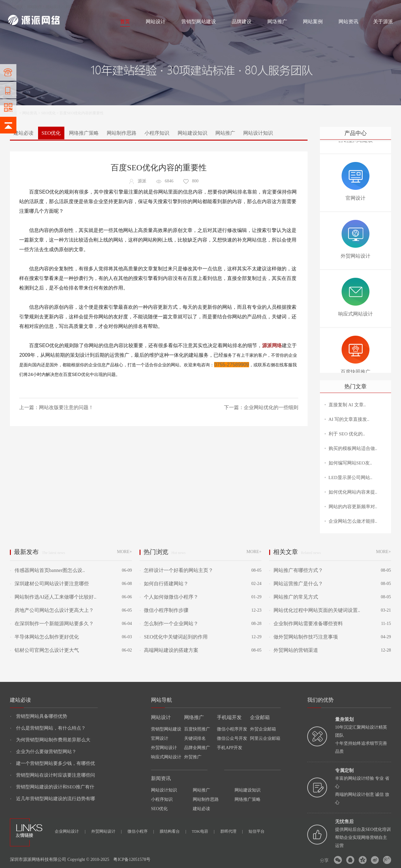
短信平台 (257, 831)
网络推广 (73, 7)
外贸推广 (193, 757)
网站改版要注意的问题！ (66, 407)
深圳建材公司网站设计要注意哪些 (49, 584)
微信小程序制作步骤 (164, 610)
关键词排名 (195, 738)
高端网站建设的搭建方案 (169, 650)
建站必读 (24, 133)
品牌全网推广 (197, 748)
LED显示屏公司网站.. (351, 478)
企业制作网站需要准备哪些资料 (306, 624)
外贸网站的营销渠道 (294, 650)
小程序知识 (157, 133)
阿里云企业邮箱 (265, 738)
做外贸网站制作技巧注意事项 (304, 637)
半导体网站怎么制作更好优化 (44, 637)
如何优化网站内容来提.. (353, 492)
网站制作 (34, 7)
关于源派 (383, 22)
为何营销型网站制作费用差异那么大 (50, 740)
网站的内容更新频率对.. (353, 507)
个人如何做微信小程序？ (169, 597)
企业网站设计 (70, 831)
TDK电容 (203, 831)
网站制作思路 (122, 133)
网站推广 (225, 133)
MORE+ (124, 552)
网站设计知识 (258, 133)
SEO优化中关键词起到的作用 (174, 637)
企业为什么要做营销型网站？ (43, 752)
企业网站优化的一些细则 (271, 407)
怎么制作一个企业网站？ (169, 624)
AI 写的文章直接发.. (349, 419)
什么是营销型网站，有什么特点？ (48, 728)
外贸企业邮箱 (263, 729)
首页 (125, 22)
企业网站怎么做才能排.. (353, 521)
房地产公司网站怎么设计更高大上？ (52, 610)
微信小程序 (141, 831)
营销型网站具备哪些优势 (38, 716)
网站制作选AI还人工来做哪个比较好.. (53, 597)
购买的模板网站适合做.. (353, 448)
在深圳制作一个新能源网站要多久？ (52, 624)
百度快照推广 (197, 729)
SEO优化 (48, 113)
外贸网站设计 (164, 748)
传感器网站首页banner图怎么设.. (47, 570)
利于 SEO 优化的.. (347, 434)
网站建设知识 (192, 133)
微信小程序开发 (232, 729)
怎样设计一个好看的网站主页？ (176, 570)
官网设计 (160, 738)
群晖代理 (232, 831)
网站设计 (53, 7)
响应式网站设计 (166, 757)
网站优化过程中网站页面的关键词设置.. (315, 610)
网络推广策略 (84, 133)
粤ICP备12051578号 (132, 859)
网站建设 (15, 7)
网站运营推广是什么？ (296, 584)
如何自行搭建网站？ (164, 584)
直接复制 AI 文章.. (347, 405)
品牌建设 (242, 22)
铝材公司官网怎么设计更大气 (44, 650)
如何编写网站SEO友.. (350, 463)
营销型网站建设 (199, 22)
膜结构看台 (173, 831)
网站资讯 (348, 22)
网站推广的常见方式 (294, 597)
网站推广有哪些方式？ (296, 570)
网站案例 (313, 22)
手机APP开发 (230, 748)
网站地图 (386, 7)
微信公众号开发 (232, 738)
